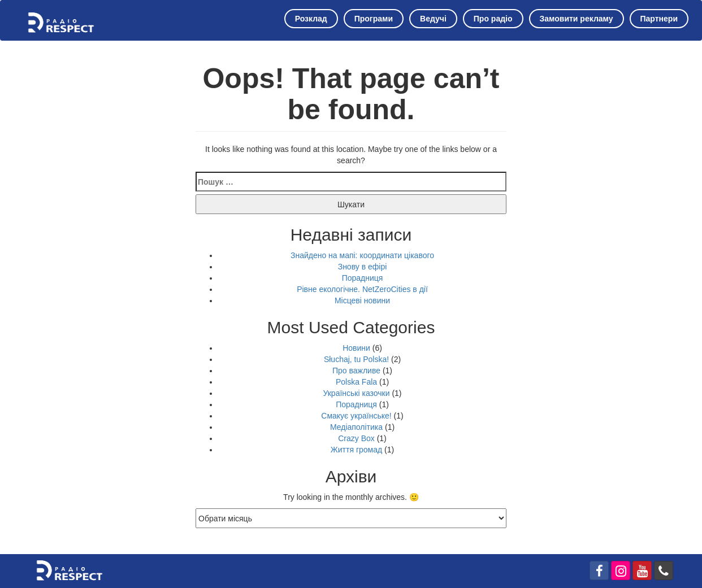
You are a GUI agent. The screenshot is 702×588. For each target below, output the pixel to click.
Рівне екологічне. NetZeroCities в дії (362, 289)
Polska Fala (356, 382)
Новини (356, 348)
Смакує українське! (356, 416)
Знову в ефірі (363, 267)
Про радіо (493, 19)
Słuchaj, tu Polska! (356, 359)
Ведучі (433, 19)
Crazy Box (356, 438)
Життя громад (356, 450)
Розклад (311, 19)
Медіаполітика (356, 427)
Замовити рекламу (577, 19)
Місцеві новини (362, 300)
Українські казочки (356, 393)
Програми (374, 19)
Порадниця (363, 278)
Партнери (659, 19)
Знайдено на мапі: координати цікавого (362, 255)
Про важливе (356, 371)
